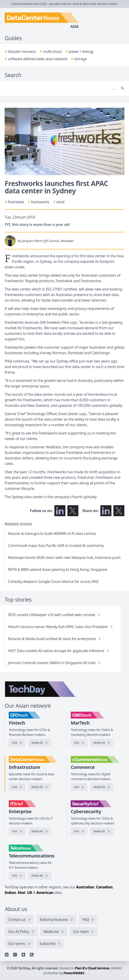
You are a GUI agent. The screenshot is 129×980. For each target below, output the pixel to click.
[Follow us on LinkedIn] (60, 511)
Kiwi (21, 893)
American (45, 893)
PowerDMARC (74, 973)
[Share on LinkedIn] (106, 511)
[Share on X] (119, 511)
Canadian (104, 887)
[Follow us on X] (73, 511)
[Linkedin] (7, 955)
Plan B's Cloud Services (92, 968)
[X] (15, 955)
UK (30, 893)
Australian (85, 887)
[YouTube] (23, 955)
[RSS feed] (32, 955)
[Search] (60, 88)
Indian (10, 893)
